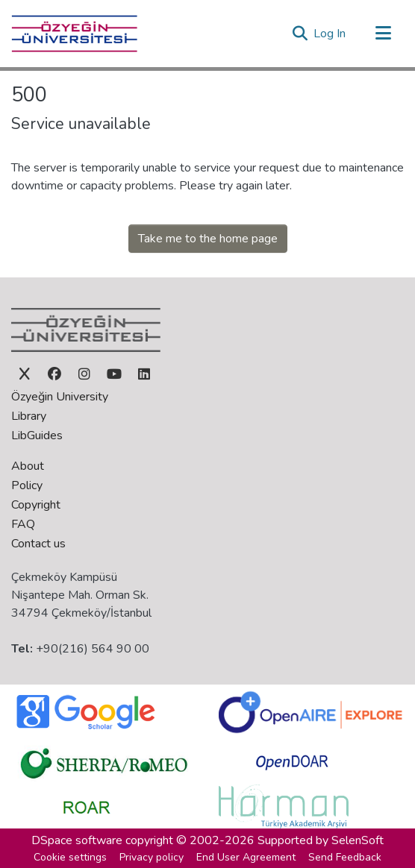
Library (29, 416)
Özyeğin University (60, 397)
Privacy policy (152, 857)
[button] (300, 34)
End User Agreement (246, 857)
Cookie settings (70, 857)
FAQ (23, 524)
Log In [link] (330, 34)
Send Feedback (345, 857)
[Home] (74, 34)
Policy (27, 485)
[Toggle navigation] (383, 34)
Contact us (38, 544)
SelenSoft (358, 840)
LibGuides (37, 435)
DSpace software (77, 840)
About (28, 466)
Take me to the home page (208, 239)
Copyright (36, 505)
